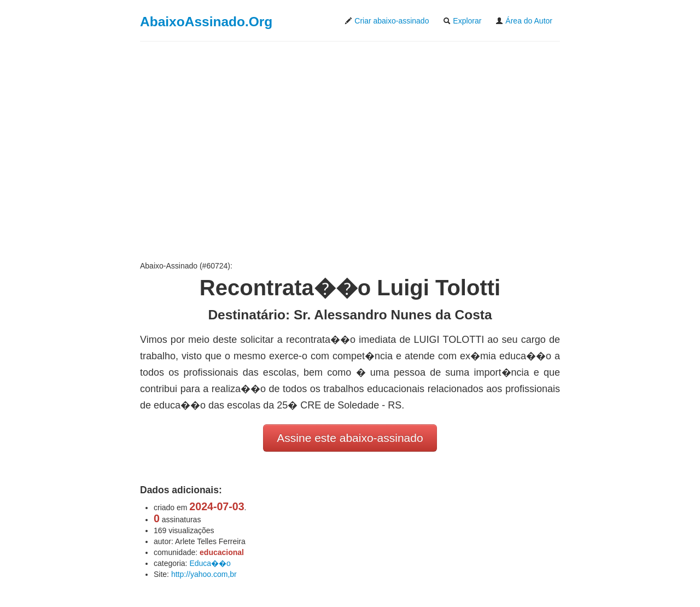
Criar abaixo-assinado (387, 21)
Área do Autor (524, 21)
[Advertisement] (350, 151)
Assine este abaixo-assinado (350, 438)
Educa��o (210, 563)
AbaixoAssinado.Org (206, 22)
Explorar (462, 21)
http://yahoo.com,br (204, 574)
